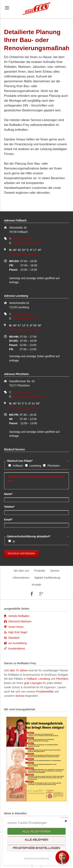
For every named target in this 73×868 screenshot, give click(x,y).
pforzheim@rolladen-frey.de (29, 397)
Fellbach (18, 466)
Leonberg (35, 466)
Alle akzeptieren (36, 831)
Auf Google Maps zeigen (24, 254)
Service (55, 571)
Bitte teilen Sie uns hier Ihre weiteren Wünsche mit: (36, 481)
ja (14, 541)
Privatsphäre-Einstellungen (37, 848)
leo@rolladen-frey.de (25, 318)
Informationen (21, 578)
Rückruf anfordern (21, 554)
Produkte (40, 571)
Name (11, 494)
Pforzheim (54, 466)
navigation (7, 8)
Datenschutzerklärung (36, 858)
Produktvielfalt (45, 692)
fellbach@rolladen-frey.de (28, 243)
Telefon (11, 507)
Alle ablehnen (36, 840)
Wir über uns (22, 571)
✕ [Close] (66, 821)
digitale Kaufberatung (47, 578)
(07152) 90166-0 (22, 314)
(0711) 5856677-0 (23, 239)
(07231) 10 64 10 (22, 392)
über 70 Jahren (19, 670)
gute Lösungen (33, 683)
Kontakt (36, 585)
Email (11, 519)
